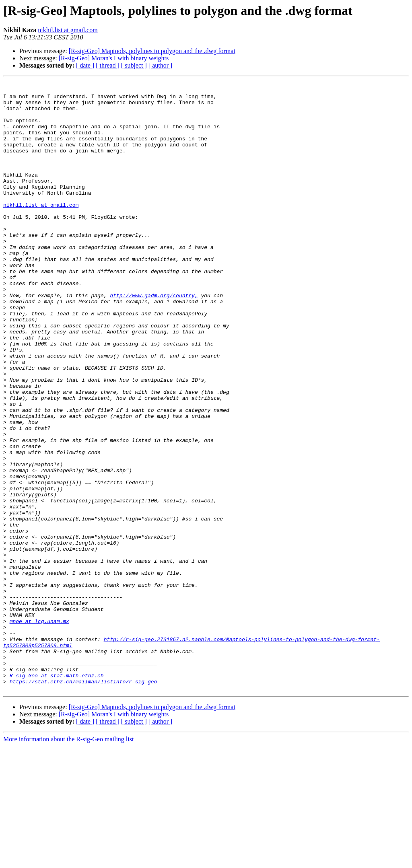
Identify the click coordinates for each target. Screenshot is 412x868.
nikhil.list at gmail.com (68, 30)
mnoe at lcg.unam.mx (39, 730)
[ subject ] (134, 65)
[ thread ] (108, 65)
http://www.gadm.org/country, (154, 339)
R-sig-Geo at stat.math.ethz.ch (57, 795)
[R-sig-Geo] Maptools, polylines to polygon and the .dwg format (152, 51)
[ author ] (161, 65)
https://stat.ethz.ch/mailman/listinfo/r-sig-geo (83, 802)
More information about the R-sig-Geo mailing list (68, 861)
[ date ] (85, 65)
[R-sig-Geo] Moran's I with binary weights (114, 58)
